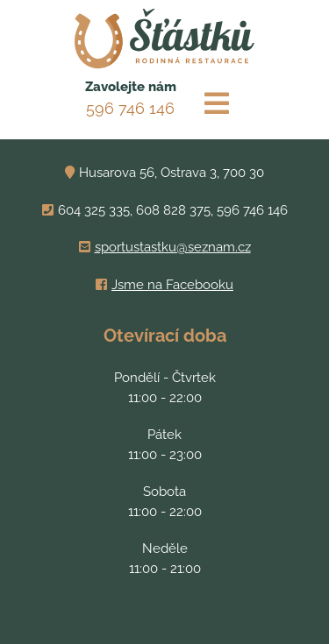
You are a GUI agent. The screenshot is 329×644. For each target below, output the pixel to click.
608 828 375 (173, 210)
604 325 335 (94, 210)
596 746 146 (130, 108)
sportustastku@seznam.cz (173, 247)
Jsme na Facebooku (172, 285)
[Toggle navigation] (217, 104)
